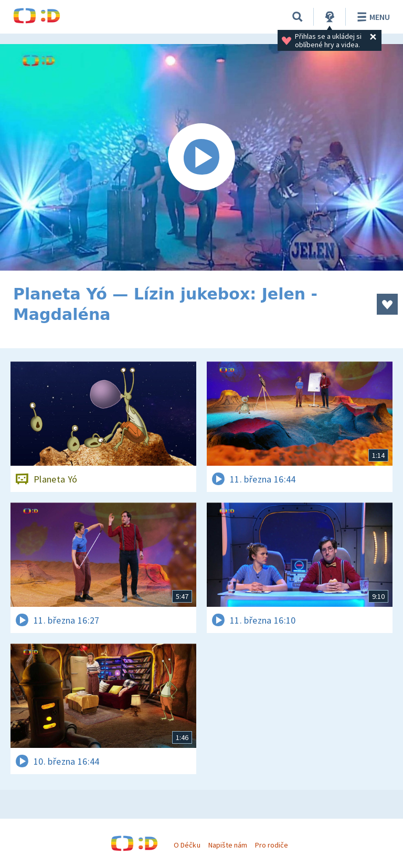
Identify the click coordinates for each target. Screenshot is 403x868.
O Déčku (187, 845)
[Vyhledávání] (298, 17)
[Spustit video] (201, 157)
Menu (372, 17)
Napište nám (228, 845)
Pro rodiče (272, 845)
